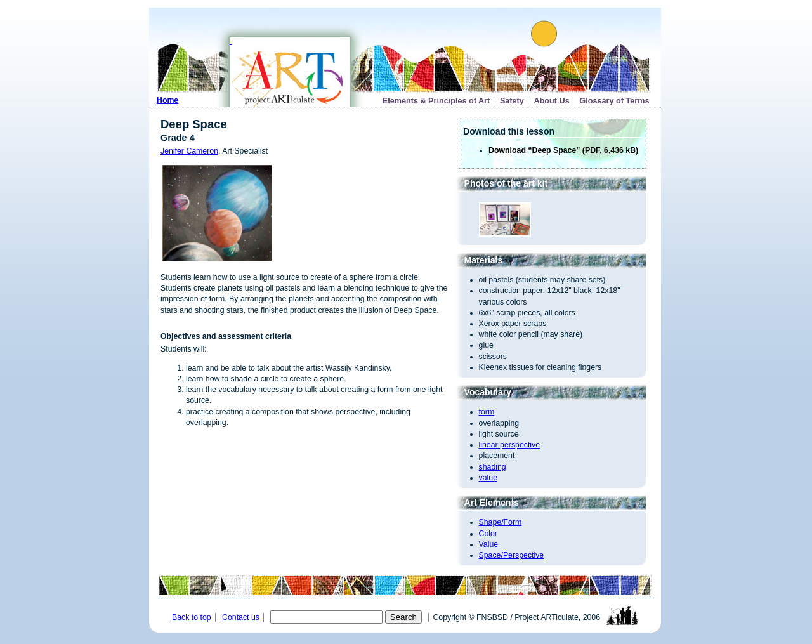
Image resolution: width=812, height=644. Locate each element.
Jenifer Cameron (189, 151)
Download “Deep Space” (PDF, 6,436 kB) (563, 150)
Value (489, 544)
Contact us (241, 617)
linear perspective (510, 445)
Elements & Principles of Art (436, 101)
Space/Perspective (512, 555)
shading (493, 467)
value (488, 478)
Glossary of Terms (614, 101)
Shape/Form (501, 522)
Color (488, 534)
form (487, 412)
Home (167, 100)
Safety (512, 101)
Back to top (192, 617)
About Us (552, 101)
